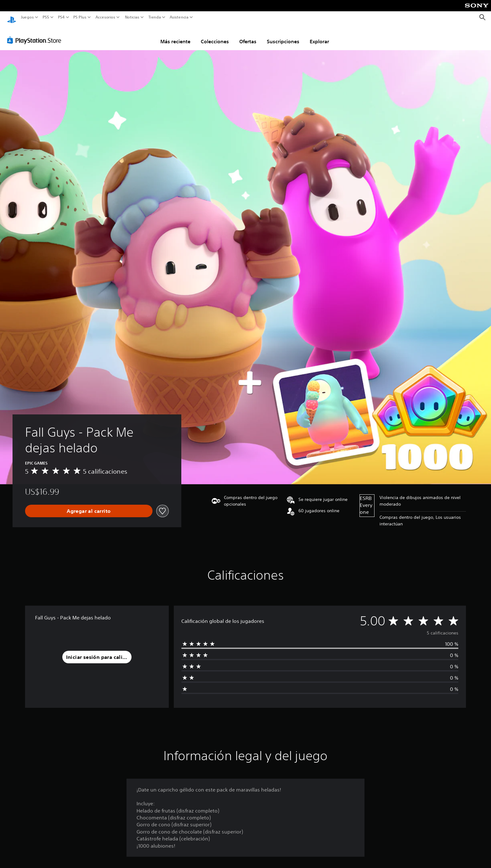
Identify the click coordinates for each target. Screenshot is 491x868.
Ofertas (248, 35)
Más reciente (175, 35)
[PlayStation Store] (36, 34)
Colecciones (215, 35)
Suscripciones (283, 35)
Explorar (319, 35)
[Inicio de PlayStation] (12, 17)
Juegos (27, 17)
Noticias (132, 17)
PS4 (61, 17)
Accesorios (105, 17)
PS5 (46, 17)
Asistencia (179, 17)
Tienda (154, 17)
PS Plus (80, 17)
